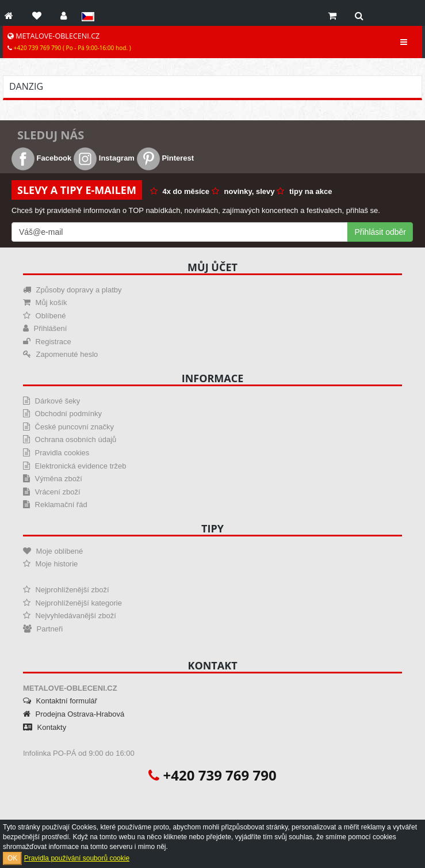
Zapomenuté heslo (60, 354)
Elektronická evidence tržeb (75, 466)
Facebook (41, 158)
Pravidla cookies (56, 453)
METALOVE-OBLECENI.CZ (69, 41)
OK (12, 858)
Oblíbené (44, 316)
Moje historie (50, 564)
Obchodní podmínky (62, 414)
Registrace (47, 342)
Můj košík (45, 302)
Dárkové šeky (51, 401)
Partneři (43, 629)
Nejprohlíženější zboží (66, 590)
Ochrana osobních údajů (70, 439)
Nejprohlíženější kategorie (72, 603)
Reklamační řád (55, 505)
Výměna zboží (53, 479)
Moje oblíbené (53, 551)
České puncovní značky (68, 427)
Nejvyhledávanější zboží (70, 616)
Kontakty (45, 727)
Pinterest (165, 158)
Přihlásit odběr (381, 232)
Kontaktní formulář (60, 701)
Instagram (104, 158)
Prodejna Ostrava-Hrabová (74, 714)
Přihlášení (45, 328)
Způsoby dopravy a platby (72, 290)
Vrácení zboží (52, 492)
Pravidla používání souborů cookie (77, 858)
